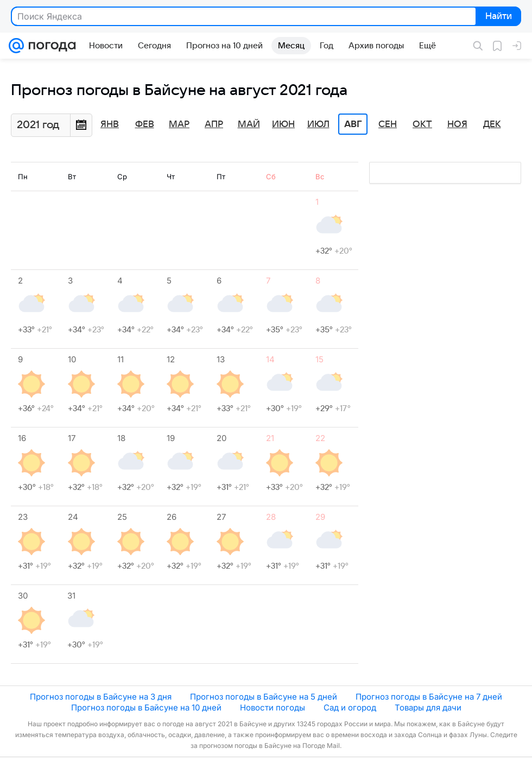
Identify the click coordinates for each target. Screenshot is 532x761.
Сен (388, 124)
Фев (145, 124)
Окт (422, 124)
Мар (179, 124)
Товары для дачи (428, 707)
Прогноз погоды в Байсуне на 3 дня (101, 697)
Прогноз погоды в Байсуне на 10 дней (146, 707)
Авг (353, 124)
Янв (110, 124)
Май (249, 124)
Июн (283, 124)
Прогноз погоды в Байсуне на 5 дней (264, 697)
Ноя (457, 124)
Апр (214, 124)
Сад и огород (350, 707)
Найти (498, 17)
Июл (318, 124)
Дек (492, 124)
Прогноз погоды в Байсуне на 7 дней (429, 697)
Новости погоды (273, 707)
